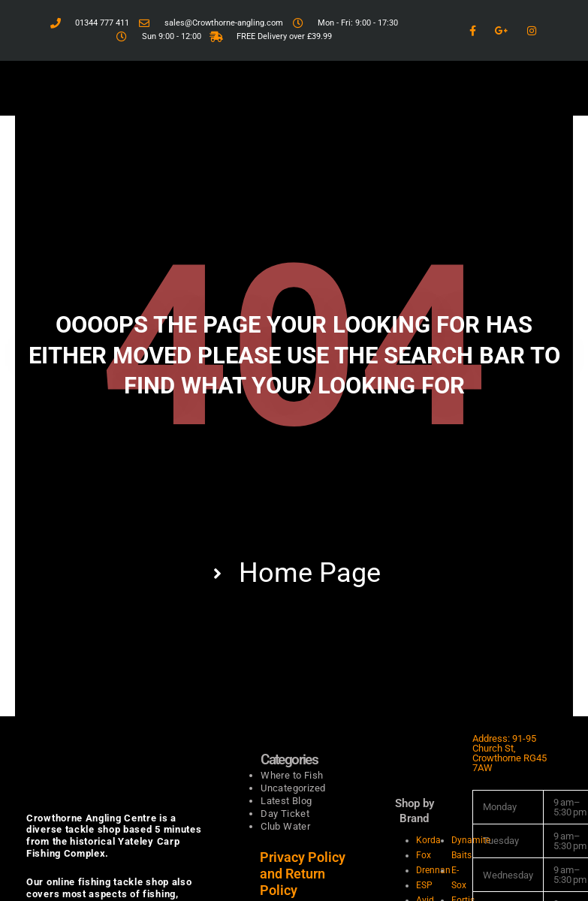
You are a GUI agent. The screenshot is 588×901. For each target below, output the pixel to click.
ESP (424, 885)
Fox (424, 855)
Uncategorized (293, 788)
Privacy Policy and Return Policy (303, 874)
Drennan (433, 870)
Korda (428, 840)
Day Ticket (285, 814)
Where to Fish (292, 775)
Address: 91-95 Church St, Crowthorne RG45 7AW (510, 753)
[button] (294, 88)
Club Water (285, 826)
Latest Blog (286, 801)
